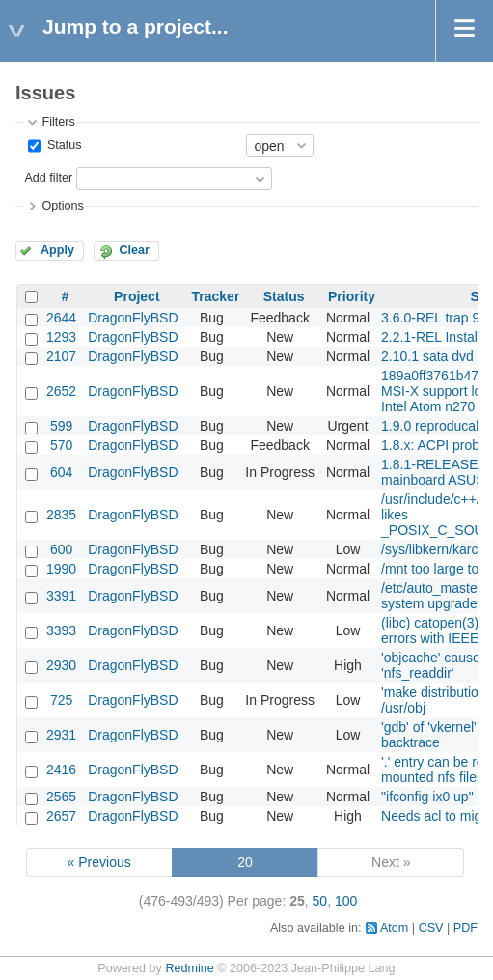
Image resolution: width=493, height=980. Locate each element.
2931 (61, 735)
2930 (61, 665)
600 (61, 549)
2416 (61, 770)
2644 (61, 318)
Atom (394, 928)
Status (62, 145)
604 (61, 472)
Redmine (189, 968)
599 (61, 426)
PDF (466, 928)
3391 (61, 596)
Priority (352, 296)
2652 (61, 391)
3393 (61, 630)
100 (346, 901)
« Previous (99, 862)
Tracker (216, 296)
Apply (57, 250)
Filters (58, 122)
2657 (61, 816)
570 (61, 445)
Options (62, 206)
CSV (431, 928)
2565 (61, 797)
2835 (61, 515)
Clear (134, 250)
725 (61, 700)
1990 (61, 569)
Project (137, 296)
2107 (61, 356)
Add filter (48, 178)
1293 (61, 337)
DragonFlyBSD (133, 318)
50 (320, 901)
